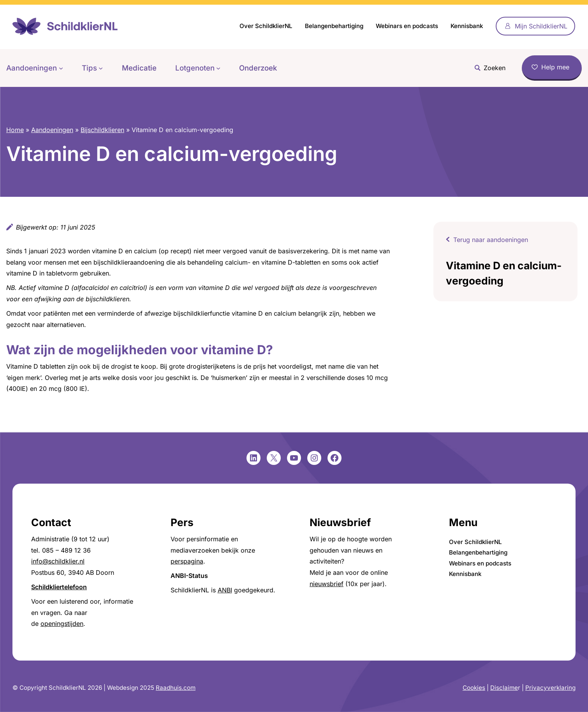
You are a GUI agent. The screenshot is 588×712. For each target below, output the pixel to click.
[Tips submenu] (101, 68)
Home (15, 130)
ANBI (225, 590)
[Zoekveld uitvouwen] (488, 68)
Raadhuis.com (176, 688)
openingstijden (62, 624)
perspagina (187, 561)
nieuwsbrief (327, 584)
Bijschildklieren (102, 130)
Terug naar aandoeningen (491, 240)
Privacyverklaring (550, 688)
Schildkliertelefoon (59, 587)
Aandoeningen (52, 130)
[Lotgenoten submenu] (218, 68)
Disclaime (504, 688)
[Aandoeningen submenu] (61, 68)
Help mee (555, 67)
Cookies (474, 688)
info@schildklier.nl (58, 561)
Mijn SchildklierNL (541, 26)
